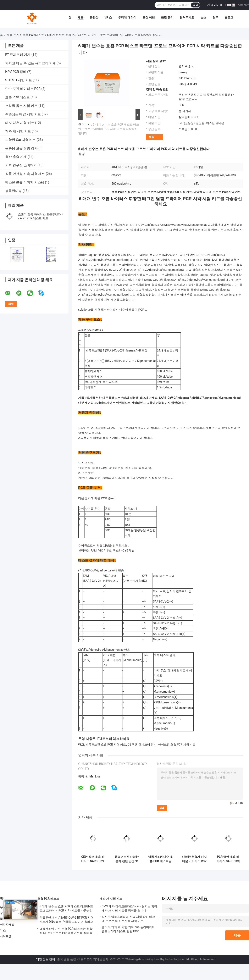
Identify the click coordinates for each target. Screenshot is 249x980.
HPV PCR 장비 (16, 72)
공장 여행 (149, 17)
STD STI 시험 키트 (19, 80)
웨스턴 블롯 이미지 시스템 (25, 182)
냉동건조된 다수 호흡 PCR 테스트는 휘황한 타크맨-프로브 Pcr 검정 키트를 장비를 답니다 (161, 859)
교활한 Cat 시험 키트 (21, 140)
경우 (215, 17)
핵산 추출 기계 (16, 157)
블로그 (229, 17)
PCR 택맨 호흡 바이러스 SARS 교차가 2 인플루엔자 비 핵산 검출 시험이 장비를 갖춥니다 (228, 859)
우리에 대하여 (127, 17)
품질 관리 (167, 17)
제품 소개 (13, 35)
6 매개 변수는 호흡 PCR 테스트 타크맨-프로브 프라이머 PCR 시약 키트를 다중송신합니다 (109, 129)
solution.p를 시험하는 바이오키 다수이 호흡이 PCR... (113, 310)
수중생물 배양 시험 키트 (23, 114)
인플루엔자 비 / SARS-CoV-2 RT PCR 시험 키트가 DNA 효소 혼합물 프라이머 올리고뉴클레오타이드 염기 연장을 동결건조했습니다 (67, 920)
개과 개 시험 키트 (18, 131)
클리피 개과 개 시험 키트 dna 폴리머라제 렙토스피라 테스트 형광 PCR (128, 929)
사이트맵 (6, 936)
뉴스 (203, 17)
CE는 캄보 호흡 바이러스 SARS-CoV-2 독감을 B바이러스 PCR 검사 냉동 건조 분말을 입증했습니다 (93, 859)
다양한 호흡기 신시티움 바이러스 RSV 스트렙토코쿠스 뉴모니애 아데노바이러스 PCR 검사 (194, 859)
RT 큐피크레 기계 (18, 55)
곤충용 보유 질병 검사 (21, 148)
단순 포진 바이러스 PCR (23, 89)
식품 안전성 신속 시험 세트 (25, 174)
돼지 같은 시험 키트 (20, 123)
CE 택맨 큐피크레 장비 (142, 744)
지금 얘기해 (215, 5)
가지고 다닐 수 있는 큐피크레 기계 (31, 63)
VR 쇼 (108, 17)
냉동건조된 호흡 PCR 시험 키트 (106, 744)
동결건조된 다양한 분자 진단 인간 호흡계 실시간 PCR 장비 (127, 859)
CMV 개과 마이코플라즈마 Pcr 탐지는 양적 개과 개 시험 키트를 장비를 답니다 (129, 908)
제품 (81, 17)
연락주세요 (187, 17)
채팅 (151, 137)
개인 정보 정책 (46, 959)
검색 (195, 5)
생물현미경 (13, 191)
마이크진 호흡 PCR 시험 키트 (177, 744)
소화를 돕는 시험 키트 (21, 106)
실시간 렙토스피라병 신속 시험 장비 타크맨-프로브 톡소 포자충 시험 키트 (128, 919)
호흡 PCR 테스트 (33, 35)
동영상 (94, 17)
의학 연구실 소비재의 (21, 165)
